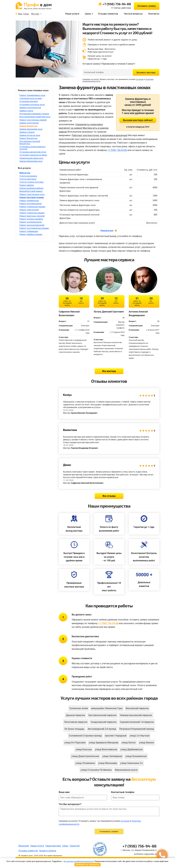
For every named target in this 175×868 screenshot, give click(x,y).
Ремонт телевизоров (29, 201)
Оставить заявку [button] (147, 6)
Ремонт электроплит (29, 210)
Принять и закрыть (87, 865)
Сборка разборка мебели (31, 188)
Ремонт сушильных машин (32, 213)
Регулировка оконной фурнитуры (30, 142)
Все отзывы (109, 496)
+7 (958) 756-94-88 (117, 4)
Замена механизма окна (31, 129)
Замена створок (27, 132)
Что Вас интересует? (70, 804)
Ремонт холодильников (31, 204)
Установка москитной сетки (33, 152)
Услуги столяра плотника (31, 182)
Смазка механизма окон (31, 161)
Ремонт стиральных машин (32, 207)
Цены (88, 14)
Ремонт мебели (27, 185)
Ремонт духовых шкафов (31, 219)
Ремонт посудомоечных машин (34, 228)
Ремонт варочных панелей (32, 216)
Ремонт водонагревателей (32, 225)
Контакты (154, 14)
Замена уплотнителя (29, 123)
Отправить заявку (109, 832)
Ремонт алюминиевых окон (32, 95)
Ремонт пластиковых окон (32, 194)
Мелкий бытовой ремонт (31, 191)
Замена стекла (26, 111)
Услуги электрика (28, 179)
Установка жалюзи (29, 101)
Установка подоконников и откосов (32, 148)
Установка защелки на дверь (33, 155)
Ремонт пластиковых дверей (33, 120)
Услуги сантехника (28, 176)
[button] (162, 855)
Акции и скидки (48, 851)
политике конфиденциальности (79, 861)
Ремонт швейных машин (31, 234)
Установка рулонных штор (32, 105)
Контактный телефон (123, 792)
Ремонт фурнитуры (28, 138)
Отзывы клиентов (108, 14)
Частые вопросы (133, 14)
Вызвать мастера (146, 72)
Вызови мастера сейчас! (138, 120)
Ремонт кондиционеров (31, 222)
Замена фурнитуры (28, 126)
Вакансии (24, 846)
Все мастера (109, 371)
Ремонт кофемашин (29, 231)
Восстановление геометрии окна (35, 117)
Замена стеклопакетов (30, 108)
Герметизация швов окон (31, 158)
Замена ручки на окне (30, 135)
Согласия (140, 79)
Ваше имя (64, 792)
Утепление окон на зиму (31, 98)
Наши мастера (53, 846)
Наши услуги (72, 14)
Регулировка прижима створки (34, 114)
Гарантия (75, 846)
